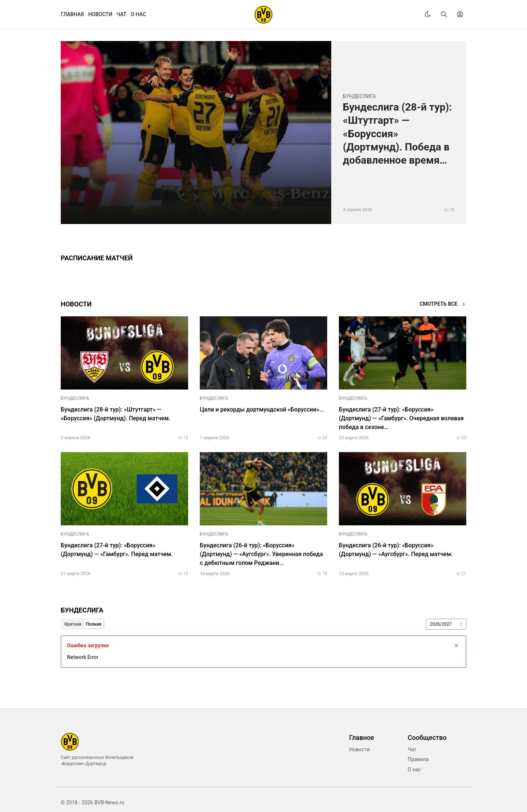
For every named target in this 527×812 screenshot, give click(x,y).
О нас (414, 770)
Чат (412, 749)
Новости (359, 749)
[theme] (428, 14)
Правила (418, 759)
